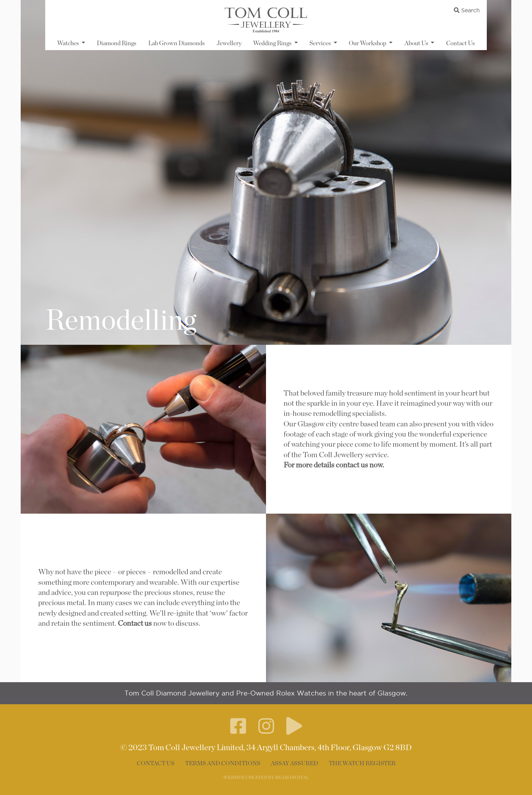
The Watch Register (362, 763)
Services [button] (321, 43)
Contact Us (461, 43)
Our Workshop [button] (368, 43)
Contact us (134, 623)
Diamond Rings (117, 43)
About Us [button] (417, 43)
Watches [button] (69, 43)
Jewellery (229, 43)
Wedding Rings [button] (273, 43)
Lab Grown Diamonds (176, 43)
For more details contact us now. (334, 465)
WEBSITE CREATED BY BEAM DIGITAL (266, 778)
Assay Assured (295, 763)
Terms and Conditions (223, 763)
